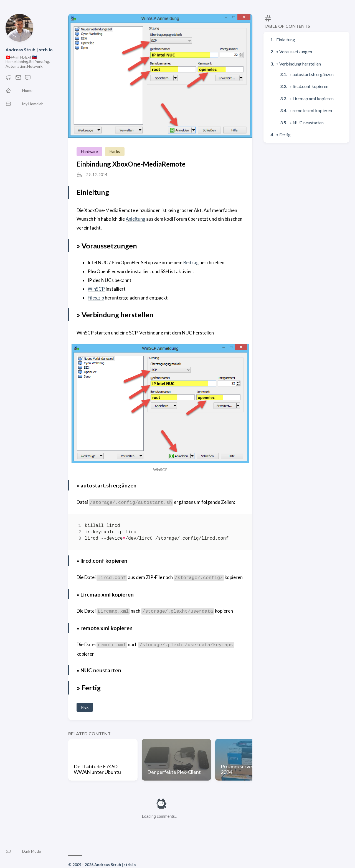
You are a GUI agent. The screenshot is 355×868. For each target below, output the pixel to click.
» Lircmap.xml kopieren (312, 98)
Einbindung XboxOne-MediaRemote (131, 164)
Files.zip (96, 297)
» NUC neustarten (307, 123)
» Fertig (283, 134)
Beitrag (191, 262)
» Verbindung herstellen (299, 64)
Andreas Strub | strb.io (29, 50)
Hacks (115, 151)
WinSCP (96, 289)
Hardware (89, 151)
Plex (85, 707)
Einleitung (286, 40)
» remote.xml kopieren (311, 110)
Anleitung (136, 219)
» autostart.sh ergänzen (312, 74)
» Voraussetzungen (294, 51)
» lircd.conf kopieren (309, 86)
